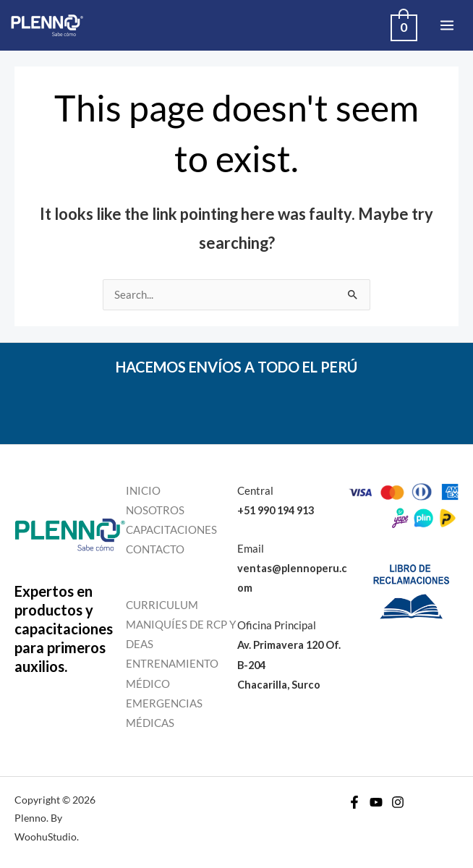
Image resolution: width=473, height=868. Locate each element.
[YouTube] (376, 802)
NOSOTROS (155, 510)
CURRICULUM (162, 605)
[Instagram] (398, 802)
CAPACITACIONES (171, 530)
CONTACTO (155, 549)
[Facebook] (354, 802)
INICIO (143, 491)
